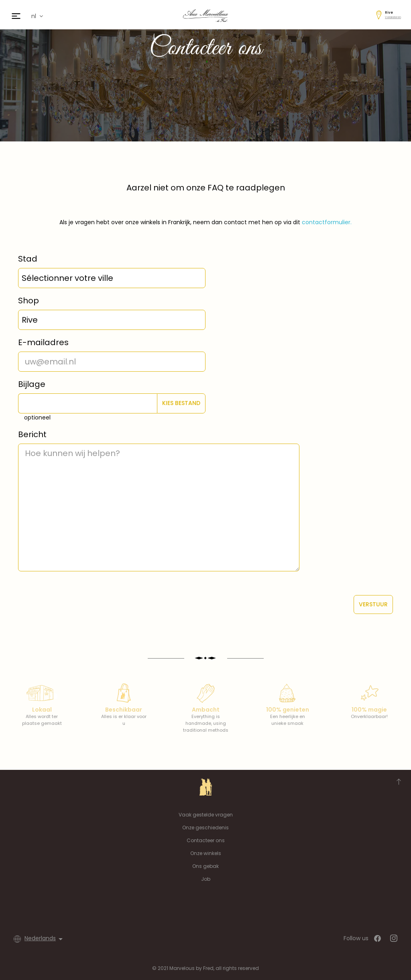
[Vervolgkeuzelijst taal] (45, 939)
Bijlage (32, 384)
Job (206, 879)
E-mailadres (43, 342)
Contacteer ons (206, 840)
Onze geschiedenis (205, 828)
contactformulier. (327, 222)
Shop (28, 301)
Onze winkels (206, 853)
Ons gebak (205, 866)
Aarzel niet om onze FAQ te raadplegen (206, 188)
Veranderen (393, 17)
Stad (28, 259)
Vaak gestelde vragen (206, 815)
